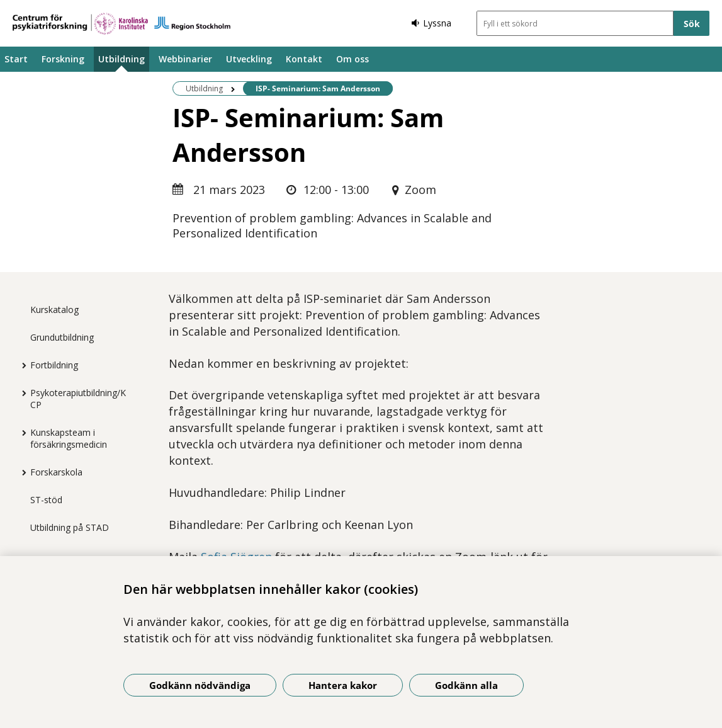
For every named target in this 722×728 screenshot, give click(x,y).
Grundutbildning (62, 337)
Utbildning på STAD (70, 527)
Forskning (63, 59)
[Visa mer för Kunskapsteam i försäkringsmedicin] (21, 433)
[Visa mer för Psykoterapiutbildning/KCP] (21, 393)
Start (16, 59)
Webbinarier (185, 59)
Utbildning (121, 59)
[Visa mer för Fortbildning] (21, 365)
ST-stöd (46, 500)
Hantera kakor (343, 685)
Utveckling (249, 59)
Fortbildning (54, 365)
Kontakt (304, 59)
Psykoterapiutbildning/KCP (78, 399)
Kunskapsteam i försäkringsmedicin (69, 438)
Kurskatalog (54, 310)
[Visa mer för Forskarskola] (21, 472)
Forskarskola (56, 472)
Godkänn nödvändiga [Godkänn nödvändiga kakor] (200, 685)
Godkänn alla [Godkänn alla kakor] (466, 685)
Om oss (353, 59)
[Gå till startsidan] (121, 24)
